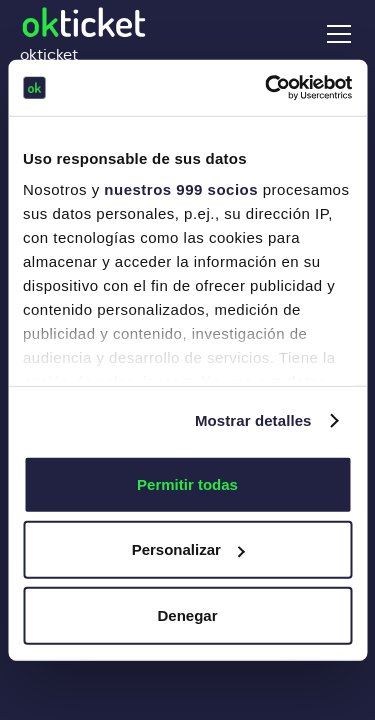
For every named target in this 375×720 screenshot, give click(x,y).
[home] (84, 33)
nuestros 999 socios (181, 189)
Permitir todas (187, 483)
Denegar (187, 614)
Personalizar (188, 549)
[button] (335, 34)
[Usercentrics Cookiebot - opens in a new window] (267, 88)
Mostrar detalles (253, 420)
